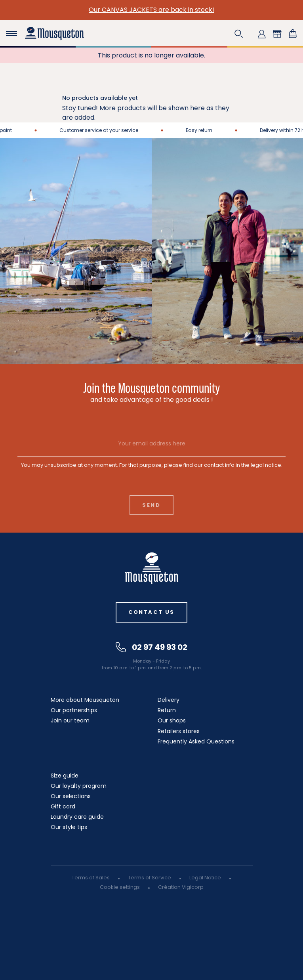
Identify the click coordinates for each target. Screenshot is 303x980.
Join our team (70, 720)
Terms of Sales (91, 878)
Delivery (169, 700)
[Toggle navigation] (11, 34)
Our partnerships (74, 710)
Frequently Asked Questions (196, 741)
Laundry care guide (77, 817)
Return (167, 710)
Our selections (71, 796)
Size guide (65, 776)
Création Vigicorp (181, 887)
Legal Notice (205, 878)
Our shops (172, 720)
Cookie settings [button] (120, 887)
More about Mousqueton (85, 700)
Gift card (63, 806)
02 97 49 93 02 (151, 647)
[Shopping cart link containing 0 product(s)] (293, 34)
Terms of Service (150, 878)
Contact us (151, 612)
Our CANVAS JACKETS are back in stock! (151, 10)
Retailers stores (179, 731)
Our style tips (69, 827)
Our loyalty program (79, 786)
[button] (239, 34)
